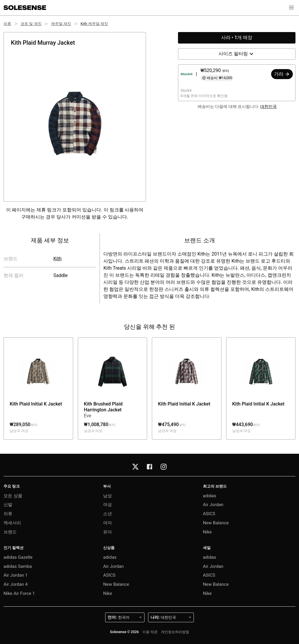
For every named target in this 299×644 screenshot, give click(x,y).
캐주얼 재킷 (61, 24)
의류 (7, 24)
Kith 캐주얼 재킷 (94, 24)
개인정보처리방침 (175, 632)
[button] (291, 8)
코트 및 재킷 (31, 24)
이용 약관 (150, 632)
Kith (58, 259)
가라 (282, 74)
